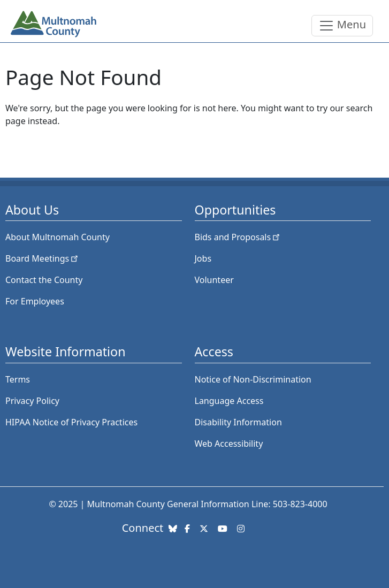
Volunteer (214, 280)
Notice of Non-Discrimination (253, 379)
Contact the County (44, 280)
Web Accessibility (229, 444)
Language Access (229, 401)
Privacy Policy (32, 401)
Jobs (203, 258)
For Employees (35, 301)
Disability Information (238, 422)
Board (43, 258)
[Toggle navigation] (342, 26)
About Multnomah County (58, 237)
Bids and (238, 237)
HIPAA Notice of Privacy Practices (71, 422)
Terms (18, 379)
